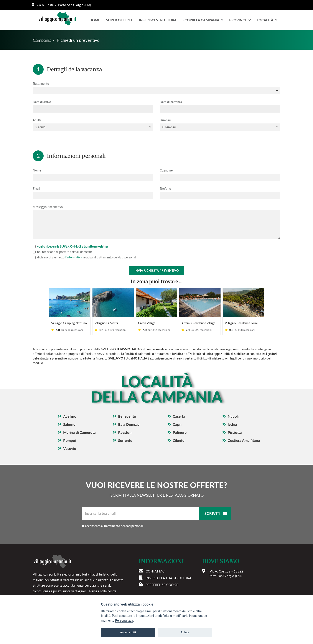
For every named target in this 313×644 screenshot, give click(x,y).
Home (95, 20)
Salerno (69, 424)
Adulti (37, 120)
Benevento (127, 416)
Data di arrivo (42, 102)
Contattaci (156, 571)
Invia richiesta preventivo (157, 270)
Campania (42, 40)
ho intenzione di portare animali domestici (63, 252)
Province (240, 20)
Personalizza (124, 621)
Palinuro (180, 432)
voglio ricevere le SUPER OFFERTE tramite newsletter (70, 246)
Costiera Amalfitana (244, 440)
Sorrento (125, 440)
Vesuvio (70, 448)
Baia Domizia (129, 424)
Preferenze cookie (162, 585)
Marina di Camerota (79, 432)
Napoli (233, 416)
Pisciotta (235, 432)
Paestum (125, 432)
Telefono (165, 189)
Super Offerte (119, 20)
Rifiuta (185, 632)
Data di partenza (171, 102)
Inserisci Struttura (158, 20)
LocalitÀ (267, 20)
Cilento (179, 440)
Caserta (179, 416)
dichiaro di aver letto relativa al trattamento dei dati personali (85, 257)
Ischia (232, 424)
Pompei (69, 440)
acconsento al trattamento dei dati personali (114, 526)
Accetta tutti (128, 632)
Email (36, 189)
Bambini (165, 120)
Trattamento (41, 84)
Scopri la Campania (203, 20)
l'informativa (74, 257)
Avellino (70, 416)
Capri (177, 424)
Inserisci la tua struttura (168, 578)
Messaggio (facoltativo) (48, 207)
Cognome (166, 170)
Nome (37, 170)
